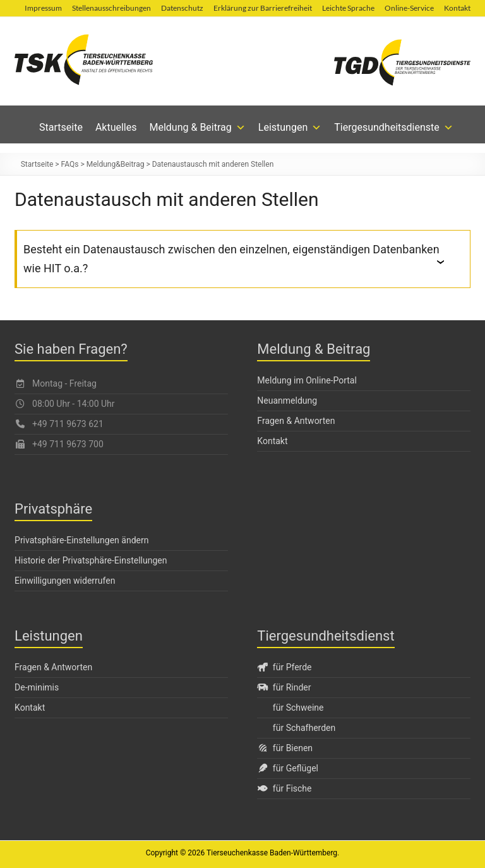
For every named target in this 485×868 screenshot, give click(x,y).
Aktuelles (116, 127)
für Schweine (298, 708)
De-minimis (37, 687)
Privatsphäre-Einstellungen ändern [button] (81, 540)
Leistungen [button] (290, 128)
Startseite (61, 127)
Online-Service (409, 8)
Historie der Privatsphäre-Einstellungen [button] (91, 560)
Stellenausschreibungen (111, 8)
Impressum (43, 8)
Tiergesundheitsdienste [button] (394, 128)
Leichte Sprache (348, 8)
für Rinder (284, 687)
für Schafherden (304, 728)
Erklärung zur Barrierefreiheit (263, 8)
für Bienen (285, 748)
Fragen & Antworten (296, 421)
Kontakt (457, 8)
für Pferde (284, 667)
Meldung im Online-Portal (307, 380)
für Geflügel (288, 768)
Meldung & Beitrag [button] (198, 128)
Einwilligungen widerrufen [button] (65, 581)
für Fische (284, 788)
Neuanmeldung (287, 401)
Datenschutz (182, 8)
